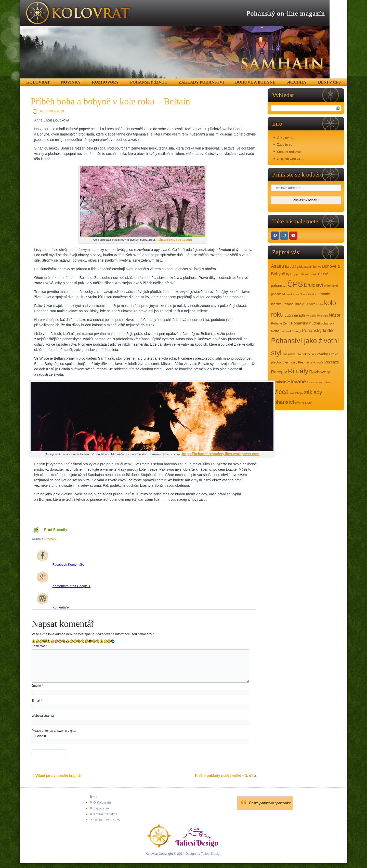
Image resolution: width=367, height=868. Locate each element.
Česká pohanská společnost (270, 803)
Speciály (297, 82)
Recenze (332, 362)
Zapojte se (285, 145)
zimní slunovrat (304, 403)
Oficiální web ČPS (290, 159)
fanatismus (292, 294)
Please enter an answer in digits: (54, 731)
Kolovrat (38, 82)
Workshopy (296, 393)
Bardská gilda (294, 267)
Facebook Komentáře (60, 565)
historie (324, 294)
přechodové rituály (284, 362)
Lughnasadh (295, 315)
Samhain (279, 382)
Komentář (39, 646)
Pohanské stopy (291, 331)
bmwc (317, 267)
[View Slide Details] (175, 39)
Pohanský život (149, 82)
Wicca (280, 392)
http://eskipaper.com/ (174, 239)
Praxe (334, 354)
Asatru (277, 266)
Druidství (313, 285)
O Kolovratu (286, 138)
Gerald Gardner (309, 294)
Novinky (71, 82)
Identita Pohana (282, 304)
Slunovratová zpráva (318, 382)
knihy (320, 304)
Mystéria (311, 316)
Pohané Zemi (280, 323)
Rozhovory (106, 82)
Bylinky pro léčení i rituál (302, 274)
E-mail (37, 701)
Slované (297, 382)
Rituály (298, 371)
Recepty (279, 372)
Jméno (37, 686)
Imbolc (299, 304)
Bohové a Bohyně (255, 82)
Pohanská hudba (306, 323)
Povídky (50, 539)
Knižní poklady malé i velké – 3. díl (224, 776)
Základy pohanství (201, 82)
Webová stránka (43, 716)
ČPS (295, 284)
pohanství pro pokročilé (298, 354)
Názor (335, 315)
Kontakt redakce (289, 152)
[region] (175, 39)
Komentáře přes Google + (63, 586)
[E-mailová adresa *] (306, 188)
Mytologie (323, 316)
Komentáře (53, 607)
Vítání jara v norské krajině (58, 776)
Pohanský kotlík (318, 331)
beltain (308, 267)
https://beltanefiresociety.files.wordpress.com (221, 454)
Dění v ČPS (329, 82)
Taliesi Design (211, 854)
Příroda (318, 362)
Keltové (310, 304)
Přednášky (305, 362)
